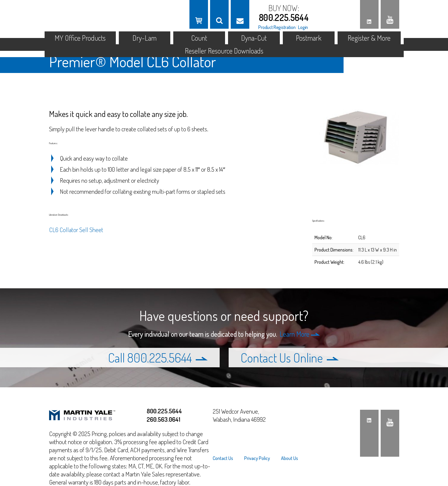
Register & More (369, 38)
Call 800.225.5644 (158, 358)
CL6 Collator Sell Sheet (76, 230)
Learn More (300, 334)
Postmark (309, 38)
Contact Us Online (290, 358)
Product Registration (277, 27)
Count (199, 38)
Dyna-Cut (254, 38)
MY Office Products (80, 38)
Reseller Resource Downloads (224, 51)
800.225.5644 (284, 17)
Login (303, 27)
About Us (290, 458)
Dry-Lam (145, 38)
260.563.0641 (163, 419)
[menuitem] (225, 458)
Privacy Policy (257, 458)
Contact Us (223, 458)
